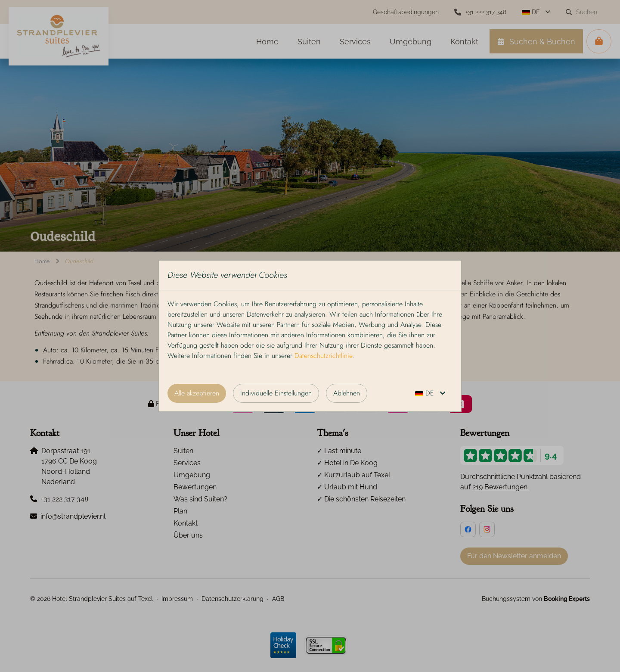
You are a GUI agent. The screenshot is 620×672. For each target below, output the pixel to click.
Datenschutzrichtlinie (323, 356)
